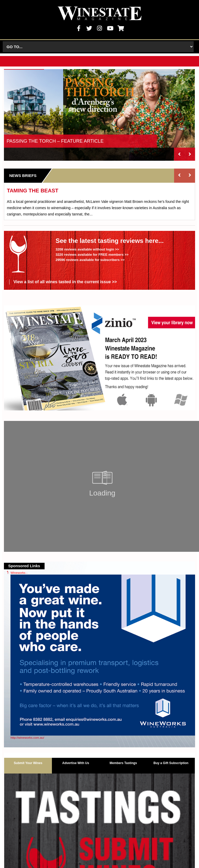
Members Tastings (123, 763)
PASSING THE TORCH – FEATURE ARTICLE (55, 141)
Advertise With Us (76, 763)
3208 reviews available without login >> (87, 249)
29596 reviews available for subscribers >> (90, 260)
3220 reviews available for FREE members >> (92, 255)
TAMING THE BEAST (33, 191)
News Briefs (23, 176)
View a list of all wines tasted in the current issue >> (65, 282)
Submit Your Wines (28, 763)
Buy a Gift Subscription (171, 763)
